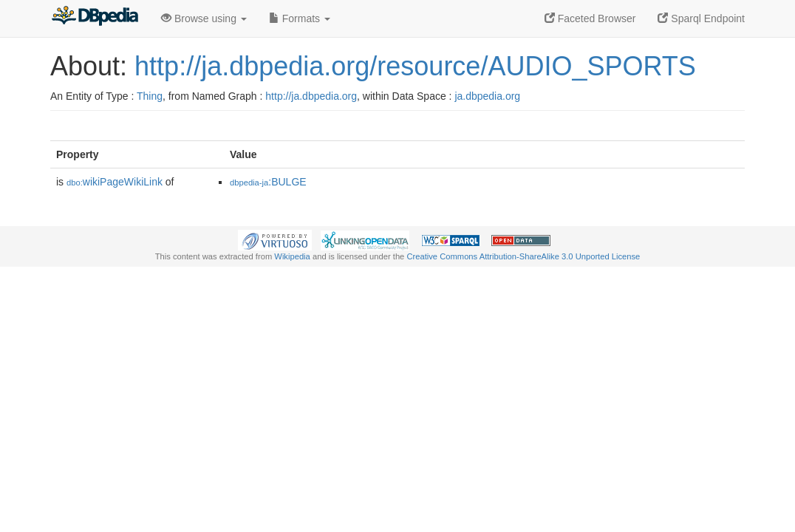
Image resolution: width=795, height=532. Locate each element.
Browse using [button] (204, 18)
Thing (150, 96)
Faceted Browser (590, 18)
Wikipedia (292, 256)
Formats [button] (300, 18)
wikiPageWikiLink (115, 182)
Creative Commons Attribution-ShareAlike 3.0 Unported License (523, 256)
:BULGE (268, 182)
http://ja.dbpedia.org (311, 96)
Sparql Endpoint (701, 18)
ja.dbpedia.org (487, 96)
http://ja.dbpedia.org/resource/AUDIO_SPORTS (415, 66)
